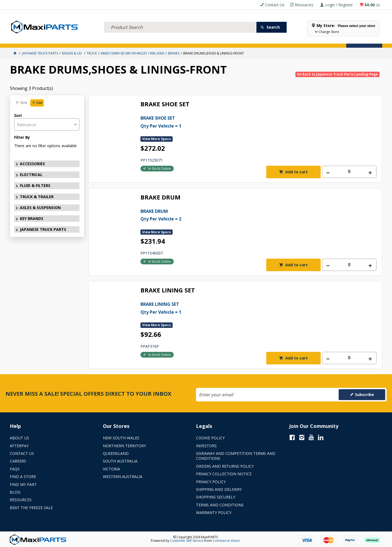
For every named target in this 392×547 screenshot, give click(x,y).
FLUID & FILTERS (80, 40)
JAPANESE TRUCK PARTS (43, 229)
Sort (18, 116)
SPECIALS (211, 40)
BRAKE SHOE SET (165, 104)
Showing (31, 88)
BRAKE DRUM (160, 197)
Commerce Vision (226, 541)
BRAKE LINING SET (168, 290)
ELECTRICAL (51, 40)
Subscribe (365, 395)
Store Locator (238, 40)
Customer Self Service (187, 541)
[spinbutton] (349, 172)
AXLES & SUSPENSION (153, 40)
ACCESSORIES (24, 40)
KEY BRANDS (186, 40)
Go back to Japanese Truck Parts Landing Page (337, 74)
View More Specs (157, 139)
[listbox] (47, 124)
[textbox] (180, 20)
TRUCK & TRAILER (114, 40)
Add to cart (296, 172)
